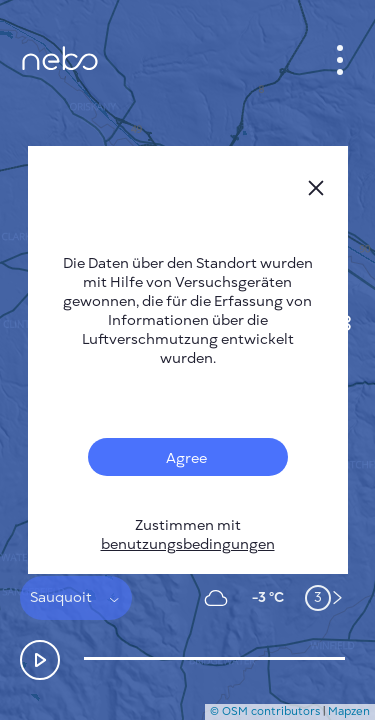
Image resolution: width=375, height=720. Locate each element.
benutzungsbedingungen (188, 544)
